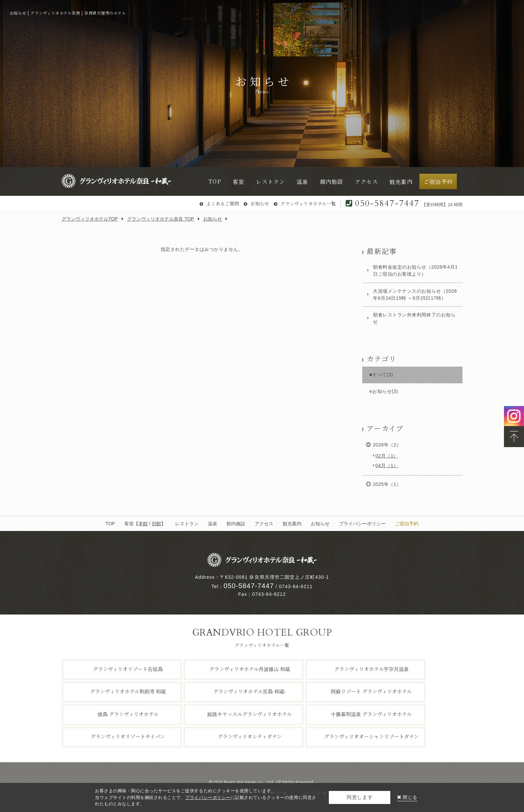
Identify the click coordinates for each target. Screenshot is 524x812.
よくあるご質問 (223, 204)
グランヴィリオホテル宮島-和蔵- (250, 691)
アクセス (264, 524)
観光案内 (292, 524)
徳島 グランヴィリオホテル (128, 714)
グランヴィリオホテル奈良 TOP (161, 219)
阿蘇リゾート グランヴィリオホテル (371, 691)
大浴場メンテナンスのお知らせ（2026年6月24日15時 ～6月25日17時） (415, 295)
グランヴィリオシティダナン (250, 736)
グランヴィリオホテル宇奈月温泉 (371, 669)
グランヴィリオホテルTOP (90, 219)
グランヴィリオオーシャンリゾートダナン (371, 736)
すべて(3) (383, 375)
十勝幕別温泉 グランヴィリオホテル (371, 714)
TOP (110, 524)
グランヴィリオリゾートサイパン (128, 736)
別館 (156, 524)
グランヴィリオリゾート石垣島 (128, 669)
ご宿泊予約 (407, 524)
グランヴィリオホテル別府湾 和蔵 (128, 691)
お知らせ (260, 204)
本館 (143, 524)
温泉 (213, 524)
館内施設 (236, 524)
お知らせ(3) (385, 391)
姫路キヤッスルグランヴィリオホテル (249, 714)
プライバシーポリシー (362, 524)
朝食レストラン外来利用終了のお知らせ (414, 318)
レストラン (187, 524)
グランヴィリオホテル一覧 (308, 204)
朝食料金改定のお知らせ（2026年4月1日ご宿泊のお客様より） (415, 270)
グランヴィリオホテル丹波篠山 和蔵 (250, 669)
